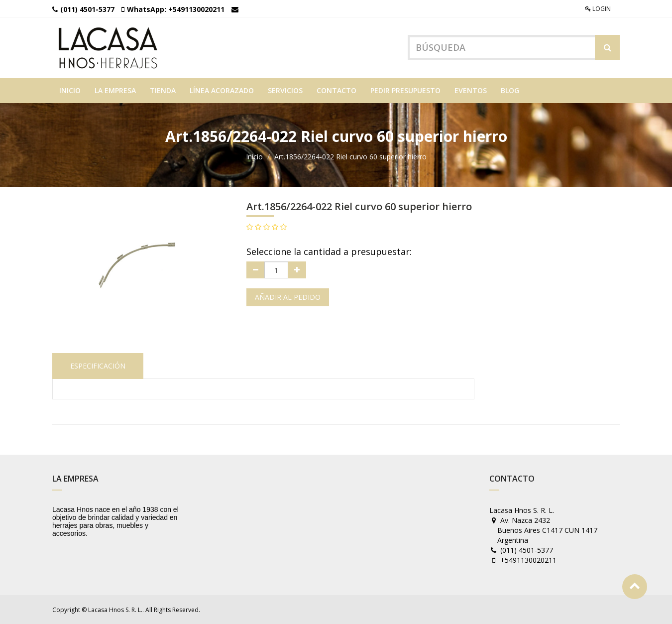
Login (598, 9)
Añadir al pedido (288, 297)
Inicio (254, 157)
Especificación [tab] (98, 366)
